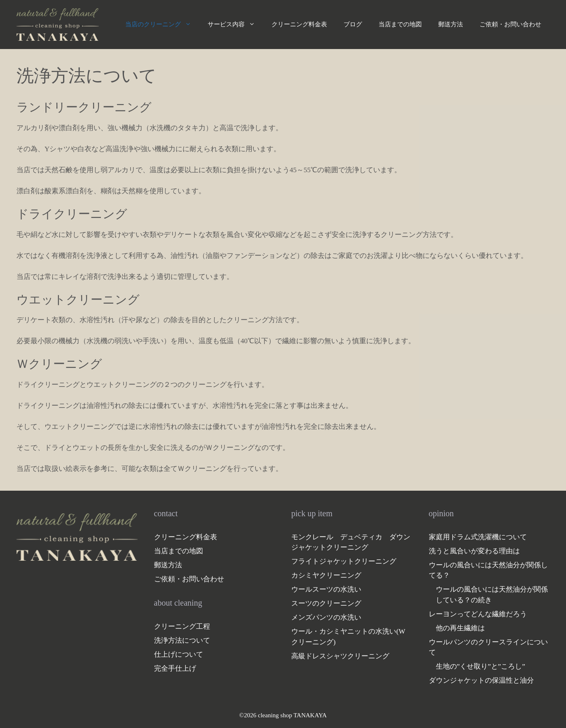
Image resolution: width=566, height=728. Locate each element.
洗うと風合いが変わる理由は (474, 551)
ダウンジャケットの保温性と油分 (481, 680)
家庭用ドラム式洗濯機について (478, 537)
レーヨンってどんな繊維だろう (478, 614)
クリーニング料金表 (299, 24)
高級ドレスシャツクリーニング (340, 656)
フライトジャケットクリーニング (344, 561)
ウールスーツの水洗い (326, 589)
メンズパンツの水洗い (326, 617)
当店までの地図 (400, 24)
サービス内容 (235, 24)
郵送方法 (451, 24)
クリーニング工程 (182, 626)
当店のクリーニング (162, 24)
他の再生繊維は (460, 628)
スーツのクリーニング (326, 603)
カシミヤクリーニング (326, 575)
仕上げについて (179, 654)
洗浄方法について (182, 640)
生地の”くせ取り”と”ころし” (481, 666)
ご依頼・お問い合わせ (510, 24)
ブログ (353, 24)
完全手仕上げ (175, 668)
